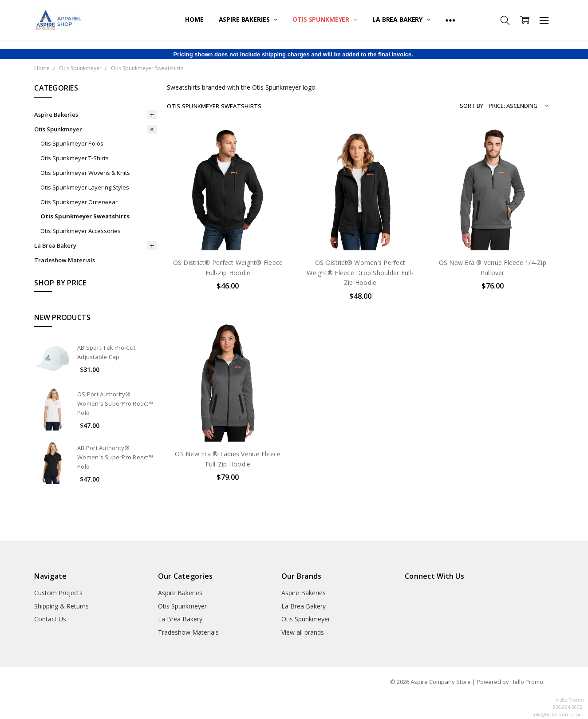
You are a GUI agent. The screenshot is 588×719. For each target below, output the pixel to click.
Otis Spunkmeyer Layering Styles (85, 187)
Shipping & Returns (61, 606)
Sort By (472, 106)
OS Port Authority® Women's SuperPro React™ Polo (115, 403)
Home (194, 19)
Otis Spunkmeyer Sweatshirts (85, 216)
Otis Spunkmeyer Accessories (81, 231)
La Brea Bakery (401, 19)
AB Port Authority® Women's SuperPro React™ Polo (115, 457)
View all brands (303, 632)
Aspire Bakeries (248, 19)
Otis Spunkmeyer (325, 19)
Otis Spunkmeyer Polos (72, 143)
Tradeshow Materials (65, 260)
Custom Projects (58, 593)
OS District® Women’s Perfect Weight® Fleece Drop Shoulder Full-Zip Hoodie (360, 273)
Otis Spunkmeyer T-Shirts (75, 158)
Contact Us (50, 619)
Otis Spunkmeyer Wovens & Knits (85, 173)
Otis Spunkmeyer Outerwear (79, 202)
